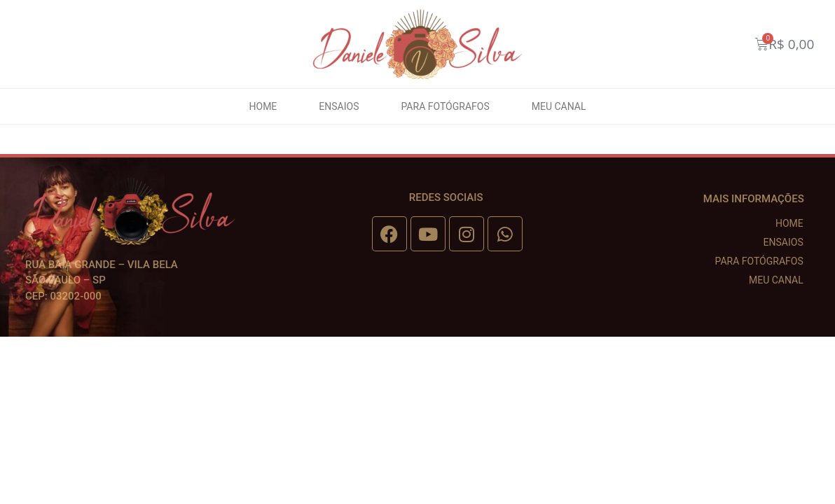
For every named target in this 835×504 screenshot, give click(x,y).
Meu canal (559, 106)
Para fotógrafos (445, 106)
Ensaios (339, 106)
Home (263, 106)
